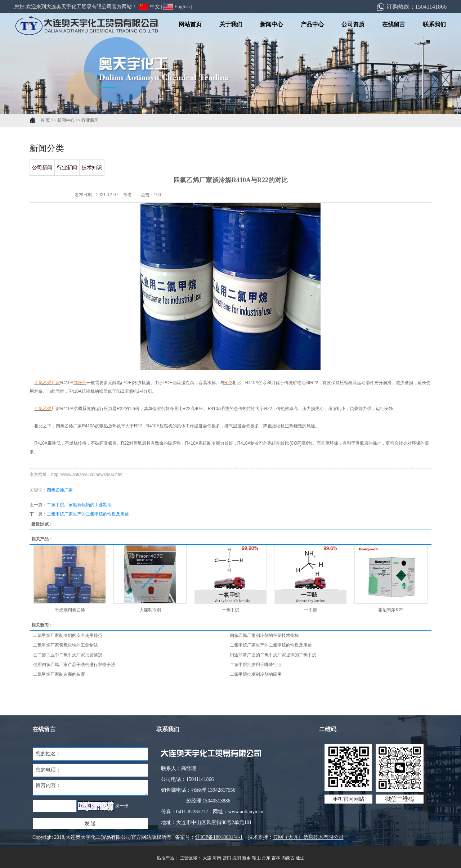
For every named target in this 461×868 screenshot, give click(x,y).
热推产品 (165, 858)
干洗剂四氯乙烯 (70, 610)
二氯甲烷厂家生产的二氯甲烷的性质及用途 (88, 514)
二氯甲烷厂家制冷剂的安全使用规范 (68, 635)
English (176, 7)
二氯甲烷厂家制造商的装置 (59, 674)
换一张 (122, 806)
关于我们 (231, 24)
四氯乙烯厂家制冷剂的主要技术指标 (264, 635)
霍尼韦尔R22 (391, 610)
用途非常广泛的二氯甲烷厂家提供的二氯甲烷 (273, 655)
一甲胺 (311, 610)
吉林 (276, 858)
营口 (227, 858)
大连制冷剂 (150, 610)
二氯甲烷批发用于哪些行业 (256, 665)
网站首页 (190, 24)
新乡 (246, 858)
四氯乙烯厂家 (60, 490)
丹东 (266, 858)
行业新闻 (90, 120)
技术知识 (92, 168)
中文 (149, 7)
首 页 (45, 120)
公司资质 (353, 24)
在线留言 (394, 24)
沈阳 (237, 858)
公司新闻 (42, 168)
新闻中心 (272, 24)
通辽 (300, 858)
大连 (207, 858)
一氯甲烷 (230, 610)
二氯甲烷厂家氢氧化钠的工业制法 (79, 505)
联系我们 (434, 24)
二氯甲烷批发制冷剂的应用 (256, 674)
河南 (217, 858)
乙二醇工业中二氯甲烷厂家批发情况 (68, 655)
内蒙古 (288, 858)
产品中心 (312, 24)
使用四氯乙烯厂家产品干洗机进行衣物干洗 (74, 665)
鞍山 (256, 858)
